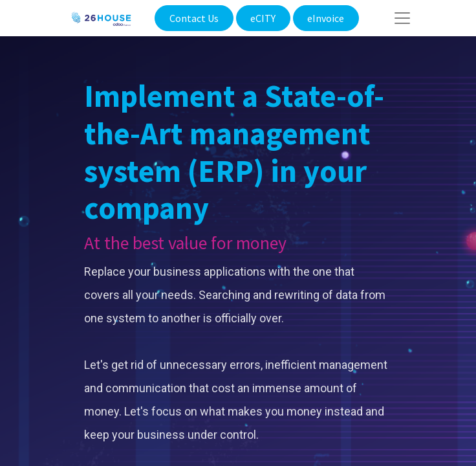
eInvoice (326, 18)
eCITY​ (263, 18)
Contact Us (194, 18)
